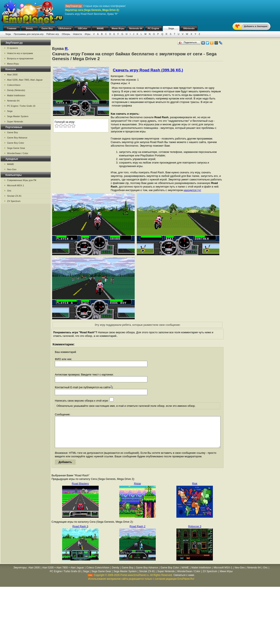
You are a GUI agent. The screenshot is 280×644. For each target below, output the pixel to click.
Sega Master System (18, 116)
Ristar (138, 490)
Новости (77, 34)
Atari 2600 (12, 75)
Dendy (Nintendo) (16, 90)
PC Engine (153, 28)
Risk (195, 490)
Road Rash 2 (138, 533)
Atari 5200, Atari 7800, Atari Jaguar (25, 80)
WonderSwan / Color (18, 153)
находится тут (192, 190)
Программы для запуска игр (29, 34)
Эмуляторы (20, 574)
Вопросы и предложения (20, 58)
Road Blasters (80, 490)
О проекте (13, 48)
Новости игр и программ (20, 53)
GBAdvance (65, 28)
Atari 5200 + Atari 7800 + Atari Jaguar (63, 574)
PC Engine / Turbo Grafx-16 (21, 106)
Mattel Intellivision (16, 95)
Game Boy (47, 28)
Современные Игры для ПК (22, 180)
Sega (171, 28)
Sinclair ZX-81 (14, 196)
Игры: (88, 34)
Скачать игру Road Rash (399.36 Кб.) (148, 70)
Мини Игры (118, 28)
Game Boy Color (16, 143)
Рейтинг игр (53, 34)
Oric (9, 191)
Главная (12, 28)
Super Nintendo (15, 122)
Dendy (29, 28)
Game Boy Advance (17, 138)
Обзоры (66, 34)
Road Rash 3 (80, 533)
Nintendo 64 (136, 28)
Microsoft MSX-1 (16, 185)
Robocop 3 (195, 533)
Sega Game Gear (16, 148)
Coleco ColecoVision (98, 574)
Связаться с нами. (184, 581)
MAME (100, 28)
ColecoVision (14, 85)
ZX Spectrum (14, 201)
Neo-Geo (12, 169)
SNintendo (189, 28)
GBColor (82, 28)
